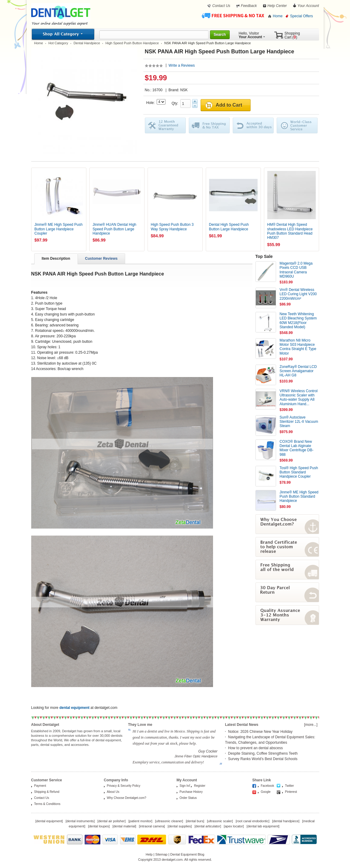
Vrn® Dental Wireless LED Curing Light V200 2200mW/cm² (298, 294)
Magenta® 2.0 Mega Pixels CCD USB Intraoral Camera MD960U (296, 270)
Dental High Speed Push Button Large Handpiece (229, 227)
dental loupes (99, 826)
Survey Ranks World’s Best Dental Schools (263, 759)
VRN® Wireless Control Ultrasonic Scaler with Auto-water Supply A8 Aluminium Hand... (299, 397)
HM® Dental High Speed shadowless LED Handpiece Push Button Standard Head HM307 (290, 231)
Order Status (188, 798)
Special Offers (301, 16)
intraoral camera (152, 826)
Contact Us (221, 6)
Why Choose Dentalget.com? (127, 798)
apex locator (234, 826)
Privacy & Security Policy (124, 786)
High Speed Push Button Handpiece (132, 43)
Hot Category (58, 43)
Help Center (277, 6)
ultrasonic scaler (220, 821)
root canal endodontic (253, 821)
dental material (124, 826)
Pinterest (291, 792)
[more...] (311, 725)
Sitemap (161, 854)
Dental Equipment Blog (187, 854)
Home (278, 16)
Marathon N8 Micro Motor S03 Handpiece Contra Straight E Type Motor (298, 347)
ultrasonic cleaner (169, 821)
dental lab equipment (263, 826)
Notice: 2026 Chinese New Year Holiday (260, 732)
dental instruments (80, 821)
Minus (195, 106)
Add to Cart (229, 105)
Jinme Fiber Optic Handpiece (196, 756)
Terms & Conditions (47, 804)
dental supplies (180, 826)
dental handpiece (286, 821)
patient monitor (140, 821)
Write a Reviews (182, 65)
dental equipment (49, 821)
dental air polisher (112, 821)
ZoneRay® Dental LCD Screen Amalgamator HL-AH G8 (298, 371)
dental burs (195, 821)
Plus (195, 101)
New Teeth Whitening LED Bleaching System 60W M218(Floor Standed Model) (298, 320)
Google (266, 792)
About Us (113, 792)
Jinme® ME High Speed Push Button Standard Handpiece (299, 497)
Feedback (249, 6)
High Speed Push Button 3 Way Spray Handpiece (172, 227)
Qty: (176, 103)
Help (149, 854)
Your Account (308, 6)
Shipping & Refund (47, 792)
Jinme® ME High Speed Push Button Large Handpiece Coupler (59, 229)
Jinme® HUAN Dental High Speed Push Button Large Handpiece (115, 229)
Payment (40, 786)
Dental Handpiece (87, 43)
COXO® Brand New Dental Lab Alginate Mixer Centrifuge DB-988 (297, 448)
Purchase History (191, 792)
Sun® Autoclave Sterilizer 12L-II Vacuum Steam (299, 422)
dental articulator (208, 826)
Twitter (290, 786)
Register (200, 786)
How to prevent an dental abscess (256, 748)
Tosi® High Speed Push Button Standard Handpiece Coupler (299, 472)
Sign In (184, 786)
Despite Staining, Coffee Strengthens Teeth (263, 753)
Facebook (268, 786)
